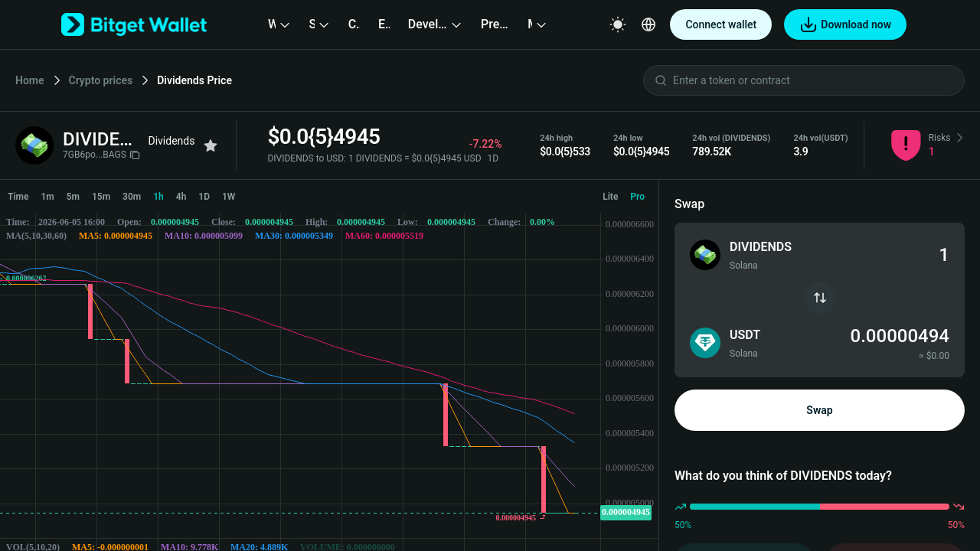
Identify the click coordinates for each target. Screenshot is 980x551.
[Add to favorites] (211, 145)
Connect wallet (721, 24)
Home (30, 80)
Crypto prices (101, 80)
